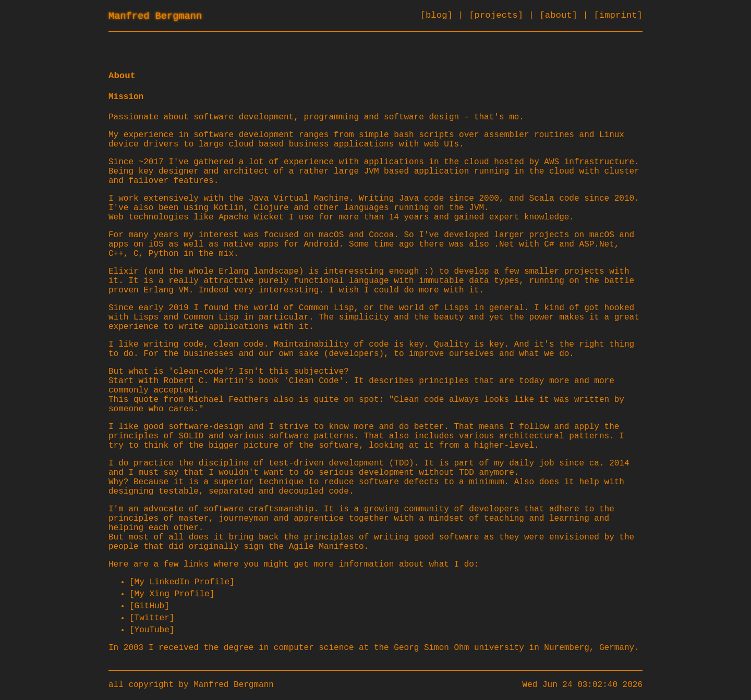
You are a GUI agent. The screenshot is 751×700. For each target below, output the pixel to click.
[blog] (439, 15)
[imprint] (618, 15)
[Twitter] (152, 618)
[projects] (499, 15)
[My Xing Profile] (172, 594)
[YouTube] (152, 630)
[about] (561, 15)
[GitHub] (149, 606)
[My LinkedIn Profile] (182, 582)
